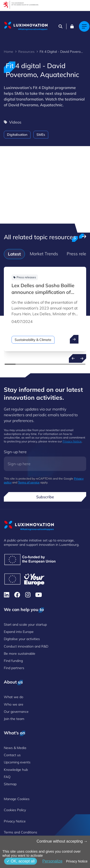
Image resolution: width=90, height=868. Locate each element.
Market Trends (44, 254)
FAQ (7, 777)
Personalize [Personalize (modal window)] (52, 861)
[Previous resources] (73, 358)
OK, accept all (21, 861)
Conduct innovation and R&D (26, 646)
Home (9, 52)
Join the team (14, 719)
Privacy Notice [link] (77, 861)
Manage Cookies (17, 799)
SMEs (41, 135)
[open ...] (74, 339)
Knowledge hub (16, 770)
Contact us (12, 755)
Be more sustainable (20, 654)
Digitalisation (17, 135)
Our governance (16, 712)
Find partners (14, 668)
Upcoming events (17, 762)
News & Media (15, 748)
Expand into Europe (19, 632)
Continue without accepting (62, 841)
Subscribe (45, 497)
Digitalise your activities (22, 639)
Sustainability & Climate (33, 340)
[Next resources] (82, 358)
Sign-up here (15, 452)
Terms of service (29, 482)
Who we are (14, 704)
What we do (14, 697)
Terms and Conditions (21, 832)
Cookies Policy (15, 810)
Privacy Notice (72, 441)
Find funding (13, 661)
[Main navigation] (84, 26)
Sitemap (10, 784)
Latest (14, 254)
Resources (26, 52)
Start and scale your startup (25, 624)
